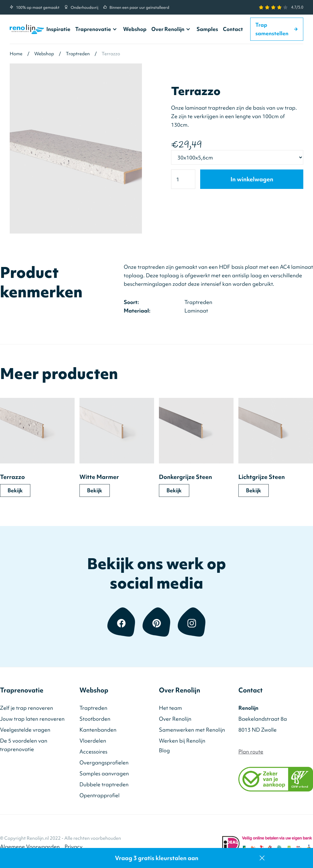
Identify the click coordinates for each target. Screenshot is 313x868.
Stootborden (95, 719)
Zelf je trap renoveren (27, 708)
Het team (170, 708)
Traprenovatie (93, 29)
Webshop (135, 29)
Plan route (251, 752)
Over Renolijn (168, 29)
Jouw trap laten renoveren (32, 719)
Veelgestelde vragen (25, 730)
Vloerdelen (93, 741)
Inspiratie (58, 29)
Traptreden (93, 708)
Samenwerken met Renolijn (192, 730)
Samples (207, 29)
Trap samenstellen (277, 29)
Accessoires (93, 752)
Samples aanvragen (104, 773)
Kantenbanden (98, 730)
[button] (97, 29)
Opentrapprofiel (99, 795)
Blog (164, 750)
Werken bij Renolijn (182, 741)
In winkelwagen (252, 179)
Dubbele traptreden (104, 784)
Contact (233, 29)
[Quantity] (183, 179)
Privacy (74, 847)
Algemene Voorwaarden (30, 847)
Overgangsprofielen (104, 762)
